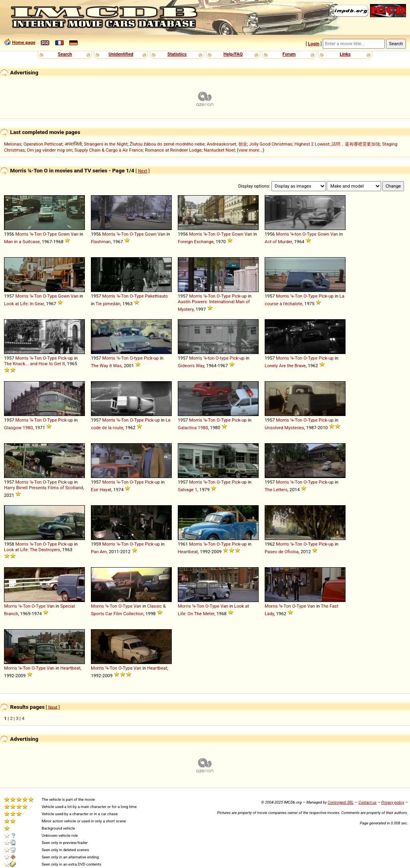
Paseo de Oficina (282, 552)
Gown (64, 234)
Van (75, 234)
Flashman (101, 242)
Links (345, 54)
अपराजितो (73, 144)
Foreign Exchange (196, 242)
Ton (38, 234)
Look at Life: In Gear (24, 304)
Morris (22, 234)
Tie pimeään (108, 304)
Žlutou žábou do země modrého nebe (167, 144)
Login (314, 44)
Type (52, 234)
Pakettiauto (157, 296)
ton (298, 234)
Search (65, 54)
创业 (243, 144)
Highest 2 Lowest (312, 144)
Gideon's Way (191, 366)
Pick (236, 296)
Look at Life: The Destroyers (32, 550)
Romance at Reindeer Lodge (173, 150)
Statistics (177, 54)
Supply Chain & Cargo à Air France (109, 150)
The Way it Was (106, 366)
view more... (251, 150)
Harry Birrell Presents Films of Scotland (43, 488)
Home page (24, 42)
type (138, 358)
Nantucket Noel (219, 150)
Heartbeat (188, 552)
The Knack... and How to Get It (34, 364)
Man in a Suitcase (22, 242)
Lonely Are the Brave (285, 366)
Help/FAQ (233, 54)
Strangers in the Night (106, 144)
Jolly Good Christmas (271, 144)
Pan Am (99, 552)
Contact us (367, 802)
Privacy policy (393, 802)
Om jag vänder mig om (50, 150)
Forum (289, 54)
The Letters (276, 490)
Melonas (13, 144)
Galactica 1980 (193, 428)
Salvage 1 (188, 490)
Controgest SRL (341, 802)
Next (142, 171)
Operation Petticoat (43, 144)
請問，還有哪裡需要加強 (356, 144)
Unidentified (121, 54)
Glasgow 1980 (18, 428)
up (244, 296)
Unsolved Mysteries (284, 428)
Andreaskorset (221, 144)
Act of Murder (278, 242)
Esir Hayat (101, 490)
